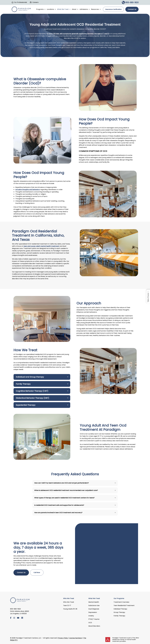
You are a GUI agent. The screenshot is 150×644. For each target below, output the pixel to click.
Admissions (85, 9)
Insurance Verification (113, 9)
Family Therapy (119, 616)
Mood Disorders (94, 626)
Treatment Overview (121, 602)
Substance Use (94, 605)
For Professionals (21, 2)
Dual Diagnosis (94, 609)
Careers (35, 2)
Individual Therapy (120, 609)
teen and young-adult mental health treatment (41, 246)
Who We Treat (69, 602)
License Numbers (76, 638)
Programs (41, 9)
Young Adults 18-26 (70, 609)
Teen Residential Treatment (124, 605)
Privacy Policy (63, 638)
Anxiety (91, 616)
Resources (96, 9)
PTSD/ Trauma (94, 619)
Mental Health (94, 602)
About (75, 9)
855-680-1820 (130, 2)
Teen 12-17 (67, 605)
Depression (93, 612)
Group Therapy (119, 612)
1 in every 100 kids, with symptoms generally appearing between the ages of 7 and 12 (78, 34)
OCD (90, 623)
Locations (51, 9)
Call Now (37, 573)
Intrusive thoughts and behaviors (28, 190)
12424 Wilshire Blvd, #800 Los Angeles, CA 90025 (20, 612)
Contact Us (132, 9)
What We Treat (64, 9)
